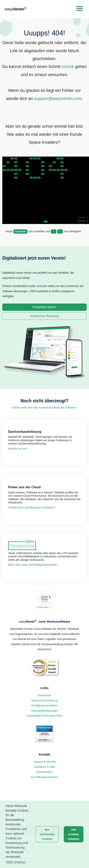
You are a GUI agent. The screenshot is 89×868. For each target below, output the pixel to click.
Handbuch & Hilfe (45, 767)
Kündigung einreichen (44, 705)
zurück (68, 67)
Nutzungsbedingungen (44, 711)
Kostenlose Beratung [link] (45, 316)
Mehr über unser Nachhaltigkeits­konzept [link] (33, 565)
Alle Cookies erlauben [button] (74, 834)
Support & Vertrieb (44, 762)
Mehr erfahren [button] (16, 862)
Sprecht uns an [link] (18, 449)
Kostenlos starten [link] (44, 307)
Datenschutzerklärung (44, 700)
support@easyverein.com (58, 99)
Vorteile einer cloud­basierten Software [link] (32, 507)
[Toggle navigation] (80, 8)
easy (16, 9)
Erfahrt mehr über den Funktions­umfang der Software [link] (44, 408)
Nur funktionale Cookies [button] (47, 834)
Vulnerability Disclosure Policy (44, 716)
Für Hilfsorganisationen (44, 777)
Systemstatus (44, 772)
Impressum (44, 695)
